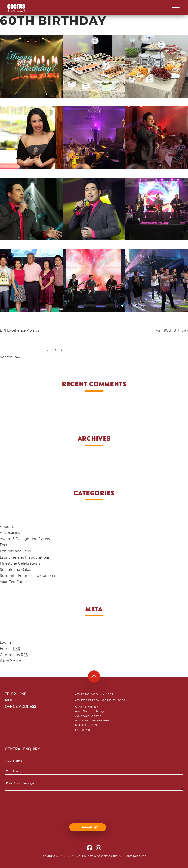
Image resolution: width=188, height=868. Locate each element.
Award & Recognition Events (25, 539)
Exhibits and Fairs (15, 551)
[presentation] (42, 808)
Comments (14, 655)
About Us (8, 527)
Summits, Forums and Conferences (31, 576)
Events (6, 545)
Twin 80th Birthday (171, 330)
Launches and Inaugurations (25, 557)
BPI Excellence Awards (20, 330)
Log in (6, 642)
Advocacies (10, 533)
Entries (10, 649)
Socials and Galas (15, 570)
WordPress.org (12, 661)
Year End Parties (14, 582)
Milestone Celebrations (20, 563)
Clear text (55, 350)
